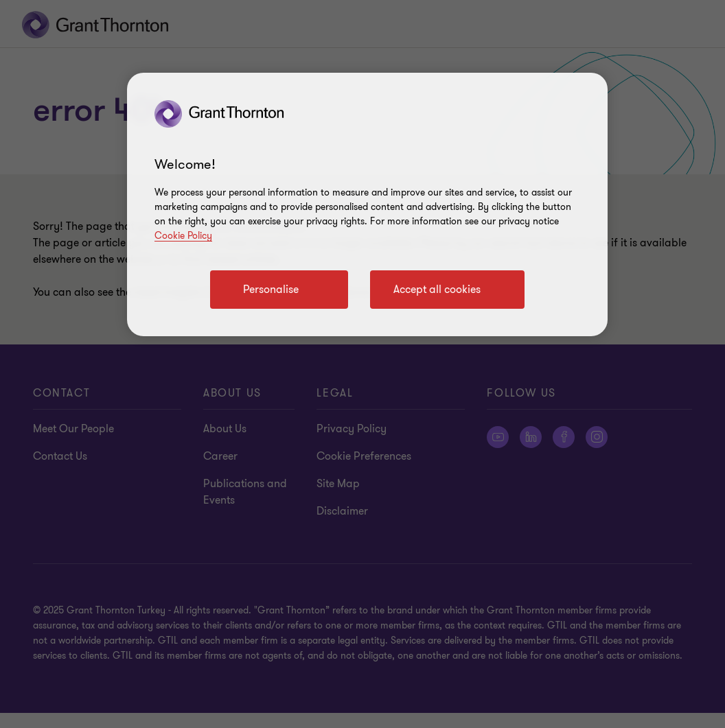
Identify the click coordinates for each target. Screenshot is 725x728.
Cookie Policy (183, 236)
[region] (367, 204)
